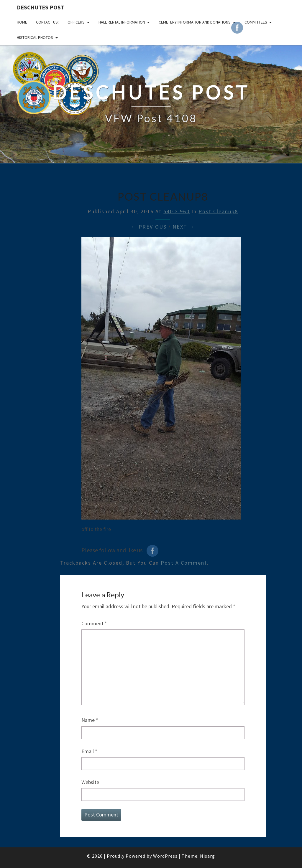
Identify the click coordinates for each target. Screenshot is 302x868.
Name (90, 720)
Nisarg (207, 856)
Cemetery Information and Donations (195, 22)
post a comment (184, 563)
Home (22, 22)
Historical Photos (35, 37)
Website (90, 782)
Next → (184, 227)
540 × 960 (177, 211)
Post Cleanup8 (218, 211)
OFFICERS (76, 22)
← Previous (149, 227)
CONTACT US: (47, 22)
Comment (94, 623)
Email (89, 751)
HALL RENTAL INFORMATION (122, 22)
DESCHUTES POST (41, 7)
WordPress (165, 856)
